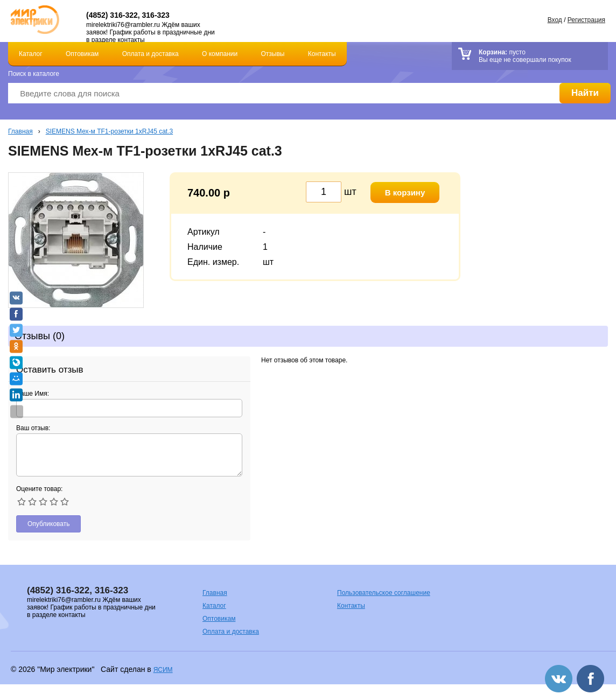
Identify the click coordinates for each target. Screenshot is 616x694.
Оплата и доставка (150, 54)
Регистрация (586, 20)
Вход (555, 20)
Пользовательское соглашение (384, 593)
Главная (20, 131)
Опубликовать (48, 524)
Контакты (322, 54)
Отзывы (273, 54)
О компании (220, 54)
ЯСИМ (163, 670)
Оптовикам (82, 54)
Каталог (31, 54)
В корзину (405, 192)
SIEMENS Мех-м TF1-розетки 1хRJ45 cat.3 (109, 131)
